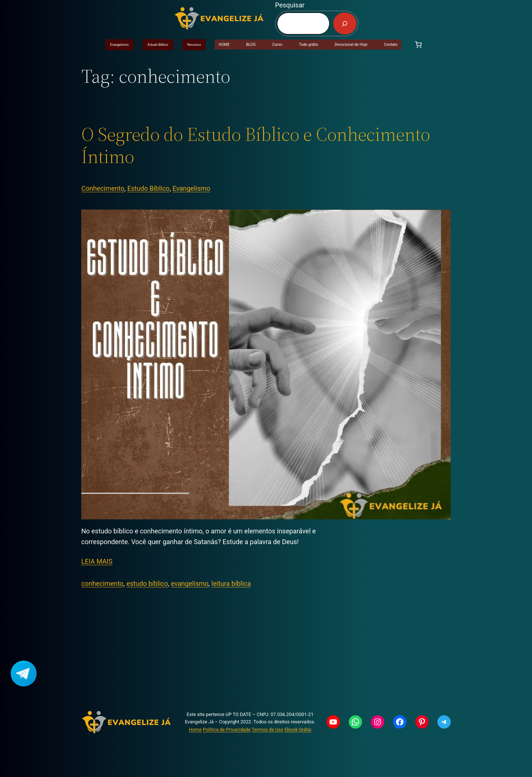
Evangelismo (119, 45)
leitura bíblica (231, 583)
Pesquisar (290, 5)
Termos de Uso (267, 730)
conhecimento (102, 583)
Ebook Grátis (298, 730)
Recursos (194, 45)
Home (195, 730)
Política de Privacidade (227, 730)
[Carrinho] (418, 45)
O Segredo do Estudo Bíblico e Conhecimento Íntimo (256, 145)
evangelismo (190, 583)
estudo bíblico (147, 583)
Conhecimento (103, 188)
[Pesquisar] (345, 24)
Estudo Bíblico (158, 45)
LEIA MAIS (97, 561)
